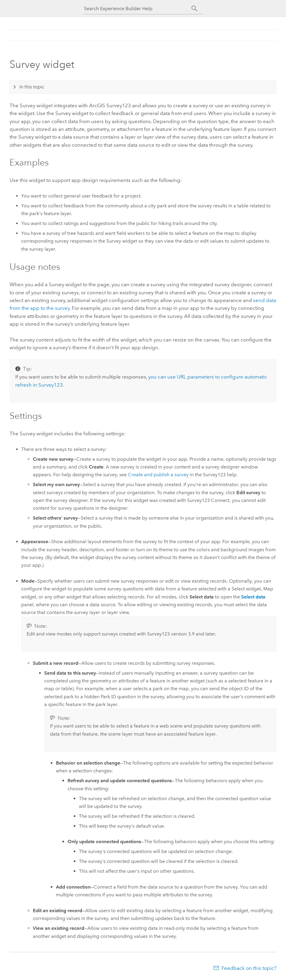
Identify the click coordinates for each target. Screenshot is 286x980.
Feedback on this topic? (249, 968)
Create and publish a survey (158, 475)
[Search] (195, 9)
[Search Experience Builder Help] (138, 9)
